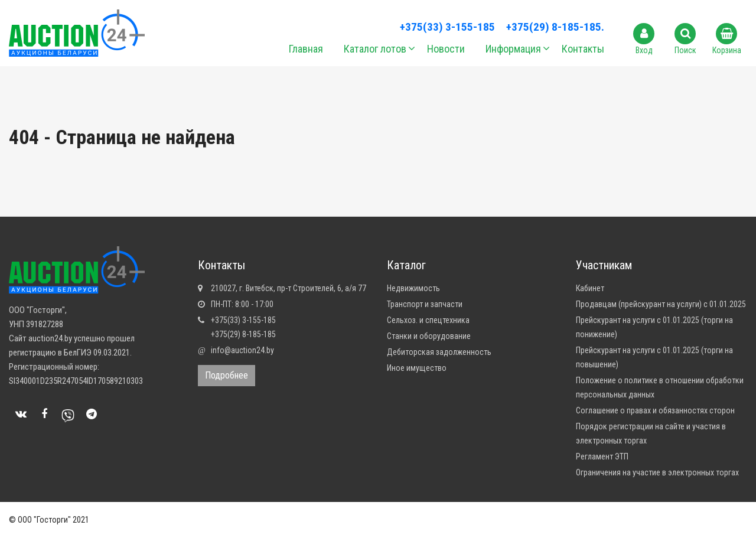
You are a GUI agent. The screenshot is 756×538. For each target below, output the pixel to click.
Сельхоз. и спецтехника (428, 320)
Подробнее (227, 375)
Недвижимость (413, 288)
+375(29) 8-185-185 (243, 334)
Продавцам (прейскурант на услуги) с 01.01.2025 (661, 304)
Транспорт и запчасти (425, 304)
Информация (513, 49)
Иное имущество (417, 368)
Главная (306, 49)
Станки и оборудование (429, 336)
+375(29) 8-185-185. (555, 27)
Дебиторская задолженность (439, 352)
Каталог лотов (375, 49)
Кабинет (590, 288)
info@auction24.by (242, 350)
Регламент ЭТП (602, 457)
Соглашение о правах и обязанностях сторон (655, 410)
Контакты (583, 49)
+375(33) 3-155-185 (447, 27)
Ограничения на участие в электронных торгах (657, 472)
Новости (446, 49)
